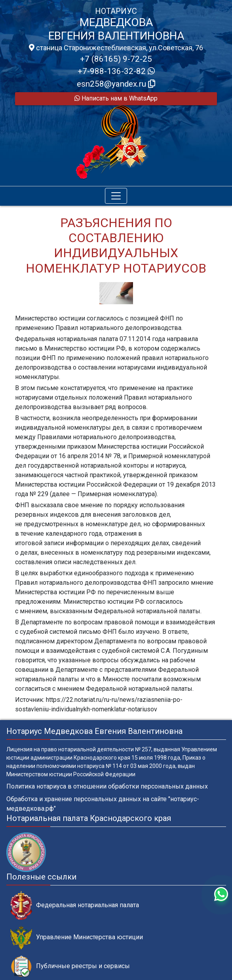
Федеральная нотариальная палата (75, 905)
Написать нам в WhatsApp (116, 98)
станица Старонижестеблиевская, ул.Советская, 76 (116, 48)
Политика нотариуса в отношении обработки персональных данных (107, 786)
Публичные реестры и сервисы (70, 966)
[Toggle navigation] (116, 196)
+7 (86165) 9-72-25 (116, 59)
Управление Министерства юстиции (77, 937)
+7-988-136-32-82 (116, 71)
